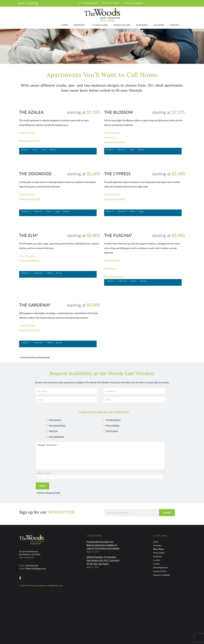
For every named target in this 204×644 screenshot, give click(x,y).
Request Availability (133, 3)
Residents (157, 556)
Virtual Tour (110, 138)
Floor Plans (158, 549)
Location (157, 560)
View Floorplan (27, 133)
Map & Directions (27, 557)
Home (156, 542)
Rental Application (88, 3)
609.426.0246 (32, 566)
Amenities (157, 545)
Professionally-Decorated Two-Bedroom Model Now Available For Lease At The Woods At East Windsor (103, 545)
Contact (156, 564)
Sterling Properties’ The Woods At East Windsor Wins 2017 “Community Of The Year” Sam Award (103, 560)
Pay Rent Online (110, 3)
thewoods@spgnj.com (35, 569)
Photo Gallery (159, 553)
